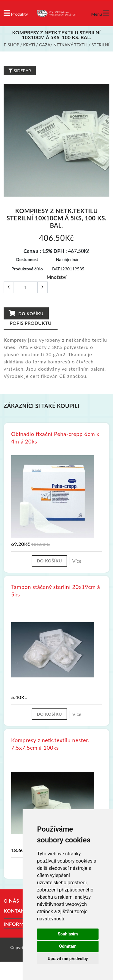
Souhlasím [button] (68, 934)
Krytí (29, 45)
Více (77, 561)
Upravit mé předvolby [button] (68, 959)
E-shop (11, 45)
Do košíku (26, 313)
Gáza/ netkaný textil (63, 45)
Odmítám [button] (68, 946)
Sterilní (100, 45)
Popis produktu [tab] (31, 323)
